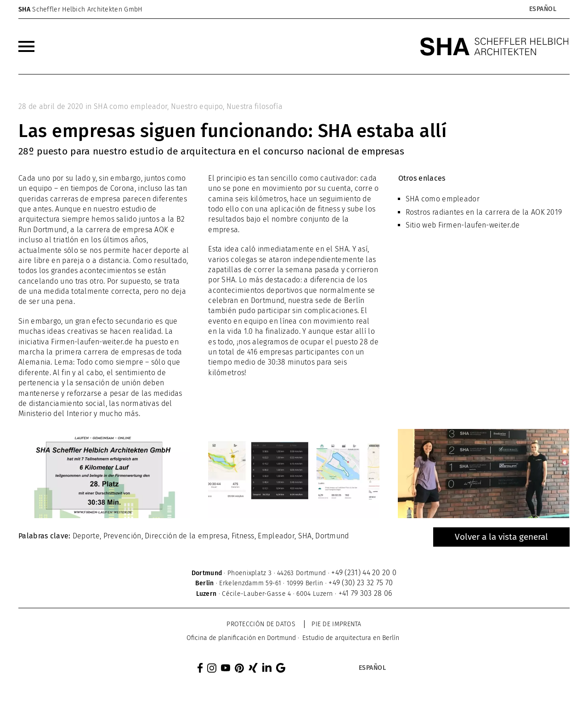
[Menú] (26, 46)
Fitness (243, 536)
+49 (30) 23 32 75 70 (361, 583)
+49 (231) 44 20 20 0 (364, 573)
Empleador (276, 536)
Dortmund (332, 536)
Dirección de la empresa (186, 536)
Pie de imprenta (336, 624)
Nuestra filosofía (254, 106)
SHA (305, 536)
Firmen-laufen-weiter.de (479, 225)
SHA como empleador (130, 106)
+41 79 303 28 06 (365, 593)
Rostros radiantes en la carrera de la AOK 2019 (484, 212)
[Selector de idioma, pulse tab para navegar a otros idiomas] (543, 9)
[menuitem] (26, 46)
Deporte (86, 536)
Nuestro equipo (197, 106)
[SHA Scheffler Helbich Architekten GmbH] (495, 46)
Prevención (122, 536)
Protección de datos (261, 624)
